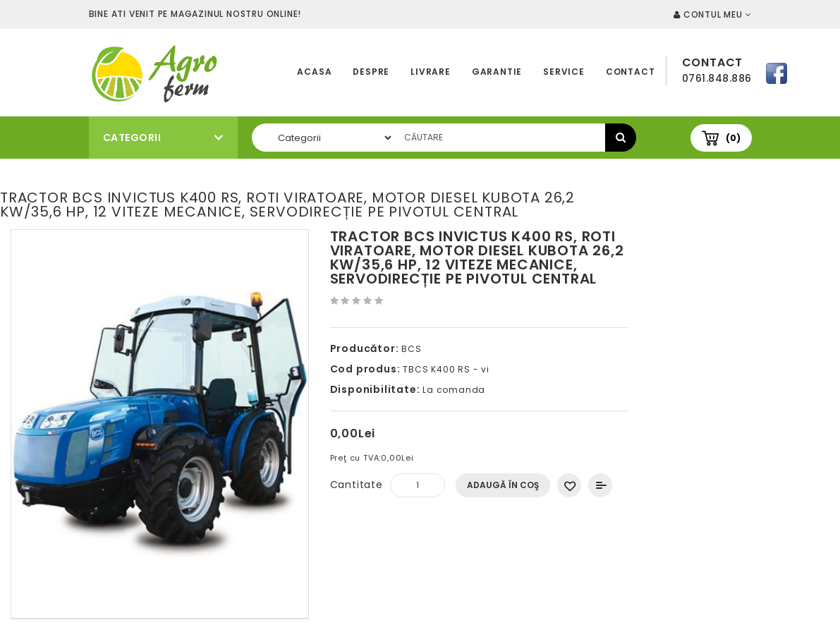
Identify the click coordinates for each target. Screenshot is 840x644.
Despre (371, 72)
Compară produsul (600, 485)
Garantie (497, 72)
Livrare (431, 72)
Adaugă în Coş (503, 485)
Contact (631, 72)
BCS (411, 349)
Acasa (314, 72)
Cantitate (357, 485)
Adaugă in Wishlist (569, 485)
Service (564, 72)
